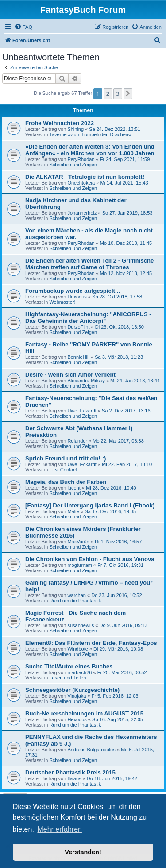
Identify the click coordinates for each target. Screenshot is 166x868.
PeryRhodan (81, 159)
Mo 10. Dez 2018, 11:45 (126, 243)
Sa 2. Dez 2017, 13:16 (126, 411)
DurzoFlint (78, 327)
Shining (75, 129)
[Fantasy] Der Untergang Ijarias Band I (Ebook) (90, 505)
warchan (77, 595)
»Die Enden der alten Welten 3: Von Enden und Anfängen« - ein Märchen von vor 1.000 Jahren (90, 150)
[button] (128, 94)
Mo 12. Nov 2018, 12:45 (126, 273)
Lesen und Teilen (68, 678)
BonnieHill (78, 357)
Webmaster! (62, 302)
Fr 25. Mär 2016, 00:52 (122, 672)
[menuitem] (23, 27)
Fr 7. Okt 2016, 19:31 (120, 565)
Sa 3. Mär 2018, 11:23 (119, 357)
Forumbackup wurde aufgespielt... (73, 291)
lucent (74, 488)
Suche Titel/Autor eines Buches (69, 666)
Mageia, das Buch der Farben (66, 482)
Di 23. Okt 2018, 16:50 (120, 327)
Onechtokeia (81, 183)
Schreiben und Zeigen (73, 165)
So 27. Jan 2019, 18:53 (127, 213)
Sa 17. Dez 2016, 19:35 (111, 511)
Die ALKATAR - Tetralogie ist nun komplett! (85, 177)
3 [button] (118, 94)
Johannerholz (82, 213)
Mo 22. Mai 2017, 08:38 (118, 441)
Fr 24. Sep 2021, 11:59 (125, 159)
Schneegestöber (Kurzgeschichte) (72, 690)
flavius (74, 778)
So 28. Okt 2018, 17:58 (117, 297)
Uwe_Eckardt (82, 411)
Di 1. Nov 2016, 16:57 (118, 542)
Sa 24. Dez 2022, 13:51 (115, 129)
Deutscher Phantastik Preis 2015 (70, 772)
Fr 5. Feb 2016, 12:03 (115, 696)
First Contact (63, 470)
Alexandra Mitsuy (86, 381)
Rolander (77, 441)
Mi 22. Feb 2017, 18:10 (127, 464)
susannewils (81, 625)
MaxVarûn (78, 542)
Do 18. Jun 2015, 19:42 (112, 778)
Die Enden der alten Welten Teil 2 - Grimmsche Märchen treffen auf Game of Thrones (89, 264)
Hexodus (77, 297)
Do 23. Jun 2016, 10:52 (116, 595)
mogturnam (80, 565)
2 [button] (108, 94)
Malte (73, 511)
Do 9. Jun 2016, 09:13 (124, 625)
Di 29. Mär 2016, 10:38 (118, 649)
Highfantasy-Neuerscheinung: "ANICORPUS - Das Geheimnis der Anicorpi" (88, 318)
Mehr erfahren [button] (60, 829)
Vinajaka (77, 696)
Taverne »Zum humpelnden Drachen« (90, 134)
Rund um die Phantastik (75, 601)
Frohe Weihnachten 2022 (60, 123)
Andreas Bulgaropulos (91, 750)
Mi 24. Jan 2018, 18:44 (135, 381)
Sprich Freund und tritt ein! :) (66, 458)
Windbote (77, 649)
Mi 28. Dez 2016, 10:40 (111, 488)
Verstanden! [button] (83, 852)
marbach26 (79, 672)
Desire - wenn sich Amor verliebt (70, 375)
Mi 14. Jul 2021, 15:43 (124, 183)
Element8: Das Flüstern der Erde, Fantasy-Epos (91, 643)
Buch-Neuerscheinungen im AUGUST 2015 (84, 713)
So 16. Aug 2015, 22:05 (118, 719)
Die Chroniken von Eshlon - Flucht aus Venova (90, 559)
